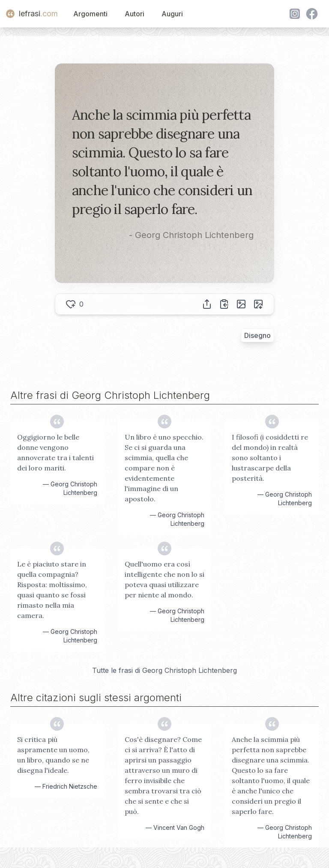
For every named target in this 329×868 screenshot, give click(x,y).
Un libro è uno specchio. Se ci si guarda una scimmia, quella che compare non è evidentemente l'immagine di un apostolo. (164, 468)
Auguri (172, 14)
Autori (135, 14)
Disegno (257, 335)
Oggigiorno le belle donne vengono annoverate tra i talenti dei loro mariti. (55, 452)
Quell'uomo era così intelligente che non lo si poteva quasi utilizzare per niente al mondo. (164, 579)
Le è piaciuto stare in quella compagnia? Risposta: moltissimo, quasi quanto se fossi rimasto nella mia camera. (52, 590)
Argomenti (90, 14)
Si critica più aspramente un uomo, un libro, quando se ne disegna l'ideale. (53, 755)
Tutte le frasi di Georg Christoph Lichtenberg (164, 670)
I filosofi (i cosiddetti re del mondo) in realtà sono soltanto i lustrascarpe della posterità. (270, 458)
